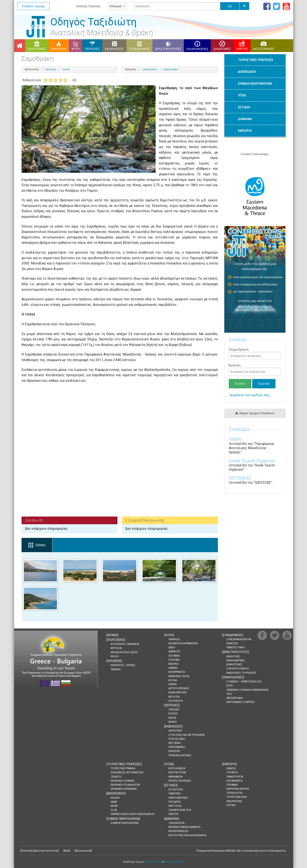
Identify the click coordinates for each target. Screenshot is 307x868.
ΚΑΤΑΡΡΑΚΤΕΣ (177, 672)
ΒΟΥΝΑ (173, 680)
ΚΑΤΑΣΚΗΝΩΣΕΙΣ (179, 831)
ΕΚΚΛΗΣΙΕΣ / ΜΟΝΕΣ (123, 665)
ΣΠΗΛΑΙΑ (174, 660)
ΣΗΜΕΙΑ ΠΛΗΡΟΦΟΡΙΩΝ (255, 84)
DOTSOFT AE (153, 862)
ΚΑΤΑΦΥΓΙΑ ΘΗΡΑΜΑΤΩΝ (183, 643)
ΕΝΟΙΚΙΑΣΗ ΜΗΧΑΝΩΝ (124, 789)
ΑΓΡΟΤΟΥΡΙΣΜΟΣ (179, 688)
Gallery (37, 545)
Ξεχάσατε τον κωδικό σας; (249, 395)
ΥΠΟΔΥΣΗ (232, 772)
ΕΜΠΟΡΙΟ (245, 131)
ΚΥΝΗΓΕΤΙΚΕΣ (234, 665)
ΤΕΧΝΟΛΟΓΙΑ (234, 793)
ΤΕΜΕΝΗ (116, 669)
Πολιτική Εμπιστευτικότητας (40, 851)
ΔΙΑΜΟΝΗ (245, 119)
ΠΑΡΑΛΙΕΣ (174, 639)
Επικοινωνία (83, 851)
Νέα (67, 851)
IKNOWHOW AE (174, 862)
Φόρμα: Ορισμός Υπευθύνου (255, 413)
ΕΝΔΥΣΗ (231, 768)
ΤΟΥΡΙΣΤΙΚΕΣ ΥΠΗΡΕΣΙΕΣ (256, 60)
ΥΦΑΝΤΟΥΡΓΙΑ (235, 777)
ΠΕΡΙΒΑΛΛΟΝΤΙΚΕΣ (180, 755)
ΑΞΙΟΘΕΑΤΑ (176, 701)
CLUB (114, 810)
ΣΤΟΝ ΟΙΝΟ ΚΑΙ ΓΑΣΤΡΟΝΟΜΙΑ (187, 735)
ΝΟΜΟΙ (173, 722)
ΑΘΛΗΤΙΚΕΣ (175, 731)
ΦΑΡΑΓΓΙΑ (174, 652)
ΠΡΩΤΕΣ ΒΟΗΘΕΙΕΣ (180, 781)
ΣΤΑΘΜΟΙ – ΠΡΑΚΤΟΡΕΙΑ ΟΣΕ (244, 682)
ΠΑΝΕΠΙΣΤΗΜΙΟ (236, 647)
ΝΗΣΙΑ (172, 718)
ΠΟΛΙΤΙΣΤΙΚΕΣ (177, 739)
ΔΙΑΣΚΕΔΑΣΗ (247, 72)
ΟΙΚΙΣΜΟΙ (174, 710)
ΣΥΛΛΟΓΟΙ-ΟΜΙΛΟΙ (238, 669)
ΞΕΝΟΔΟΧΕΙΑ (176, 823)
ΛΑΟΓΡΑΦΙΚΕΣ (177, 747)
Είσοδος (240, 384)
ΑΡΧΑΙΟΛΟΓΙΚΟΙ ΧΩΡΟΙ (124, 652)
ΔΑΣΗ (172, 647)
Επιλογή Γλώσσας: (89, 6)
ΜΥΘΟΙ (115, 656)
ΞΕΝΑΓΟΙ (116, 777)
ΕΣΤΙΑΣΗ (244, 107)
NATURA (173, 664)
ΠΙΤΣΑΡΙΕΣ (175, 802)
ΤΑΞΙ (229, 694)
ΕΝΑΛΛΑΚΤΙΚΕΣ (178, 692)
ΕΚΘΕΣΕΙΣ (174, 751)
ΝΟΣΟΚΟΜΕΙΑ (177, 768)
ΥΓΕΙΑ (242, 95)
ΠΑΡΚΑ (172, 684)
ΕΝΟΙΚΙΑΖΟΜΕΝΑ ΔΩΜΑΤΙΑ (184, 827)
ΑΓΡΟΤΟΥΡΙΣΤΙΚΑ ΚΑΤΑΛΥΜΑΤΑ (187, 835)
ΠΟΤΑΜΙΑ (174, 656)
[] (112, 635)
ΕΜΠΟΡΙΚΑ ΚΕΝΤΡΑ (238, 789)
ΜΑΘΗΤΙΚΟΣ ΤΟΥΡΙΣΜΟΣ (241, 673)
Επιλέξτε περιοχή (33, 6)
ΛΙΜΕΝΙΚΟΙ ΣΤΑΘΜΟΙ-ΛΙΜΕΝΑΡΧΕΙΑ (247, 690)
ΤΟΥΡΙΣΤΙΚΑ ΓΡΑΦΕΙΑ (123, 768)
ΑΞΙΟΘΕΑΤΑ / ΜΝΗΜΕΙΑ (125, 644)
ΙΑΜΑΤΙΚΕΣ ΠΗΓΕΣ (179, 676)
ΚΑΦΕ (114, 802)
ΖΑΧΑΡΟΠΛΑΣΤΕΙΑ (180, 810)
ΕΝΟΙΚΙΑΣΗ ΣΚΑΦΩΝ (122, 781)
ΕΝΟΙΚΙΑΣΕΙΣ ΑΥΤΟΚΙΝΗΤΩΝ (127, 772)
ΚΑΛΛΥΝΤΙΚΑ (234, 801)
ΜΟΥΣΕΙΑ (116, 648)
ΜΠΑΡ (114, 806)
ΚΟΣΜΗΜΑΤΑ (234, 781)
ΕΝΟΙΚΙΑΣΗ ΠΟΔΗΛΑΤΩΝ (125, 785)
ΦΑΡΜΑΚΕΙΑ (175, 777)
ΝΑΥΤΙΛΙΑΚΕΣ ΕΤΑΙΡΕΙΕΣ (241, 702)
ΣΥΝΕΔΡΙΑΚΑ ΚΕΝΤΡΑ (239, 639)
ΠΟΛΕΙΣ (173, 714)
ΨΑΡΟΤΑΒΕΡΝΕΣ (178, 798)
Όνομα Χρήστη (255, 354)
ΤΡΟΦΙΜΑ (232, 785)
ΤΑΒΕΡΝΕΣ (175, 794)
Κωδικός (255, 370)
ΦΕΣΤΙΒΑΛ (175, 743)
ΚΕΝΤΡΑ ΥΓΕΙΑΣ (177, 772)
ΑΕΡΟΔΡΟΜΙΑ (235, 698)
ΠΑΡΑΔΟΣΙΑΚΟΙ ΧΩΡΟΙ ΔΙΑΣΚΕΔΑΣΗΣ (133, 814)
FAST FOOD (175, 806)
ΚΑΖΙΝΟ (115, 798)
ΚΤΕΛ (230, 686)
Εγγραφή (264, 384)
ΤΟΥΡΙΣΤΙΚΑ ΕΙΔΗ (237, 797)
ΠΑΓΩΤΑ (173, 814)
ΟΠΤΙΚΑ (231, 805)
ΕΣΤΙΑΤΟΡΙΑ (176, 790)
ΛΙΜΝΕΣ (173, 668)
